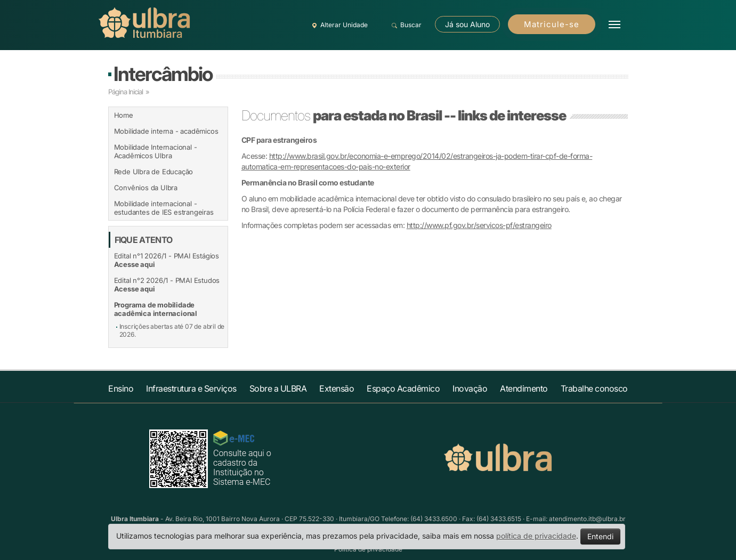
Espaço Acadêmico (403, 388)
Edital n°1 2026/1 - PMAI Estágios (167, 260)
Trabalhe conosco (594, 388)
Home (124, 115)
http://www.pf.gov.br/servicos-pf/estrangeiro (479, 225)
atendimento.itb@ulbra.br (587, 519)
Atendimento (524, 388)
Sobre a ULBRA (278, 388)
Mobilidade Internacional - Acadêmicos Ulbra (156, 151)
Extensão (337, 388)
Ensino (121, 388)
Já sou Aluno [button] (467, 24)
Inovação (470, 388)
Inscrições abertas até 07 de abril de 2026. (172, 330)
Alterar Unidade (338, 25)
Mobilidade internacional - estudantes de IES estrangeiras (164, 208)
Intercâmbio (163, 74)
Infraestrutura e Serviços (191, 388)
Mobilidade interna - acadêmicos (166, 131)
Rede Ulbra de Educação (154, 172)
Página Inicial (126, 92)
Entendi (600, 536)
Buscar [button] (405, 25)
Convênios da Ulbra (146, 188)
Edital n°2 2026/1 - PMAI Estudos (167, 285)
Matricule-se (552, 24)
